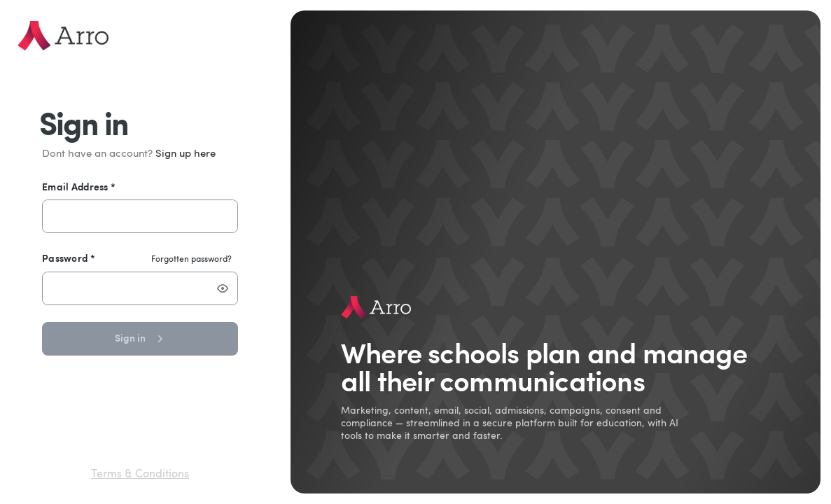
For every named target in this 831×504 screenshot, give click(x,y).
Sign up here (186, 154)
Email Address (79, 186)
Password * (69, 258)
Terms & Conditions (140, 475)
